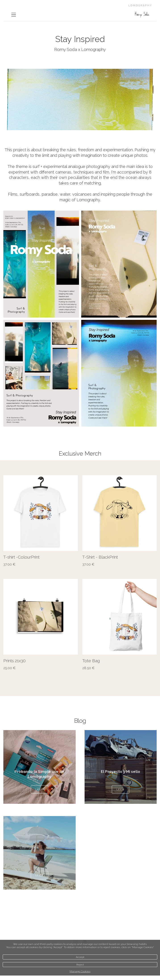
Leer (39, 789)
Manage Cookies (80, 971)
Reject (80, 965)
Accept (80, 957)
